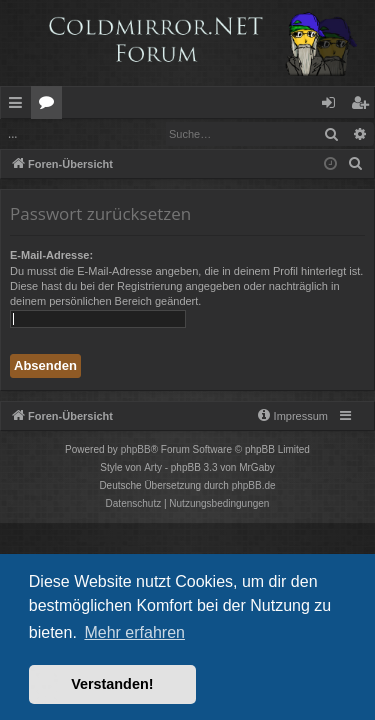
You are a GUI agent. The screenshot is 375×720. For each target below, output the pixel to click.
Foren (50, 106)
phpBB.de (254, 485)
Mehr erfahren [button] (134, 632)
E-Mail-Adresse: (51, 255)
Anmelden (46, 133)
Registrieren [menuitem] (364, 106)
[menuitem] (356, 164)
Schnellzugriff (19, 106)
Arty (153, 467)
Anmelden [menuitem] (334, 106)
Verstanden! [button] (112, 684)
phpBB (136, 449)
